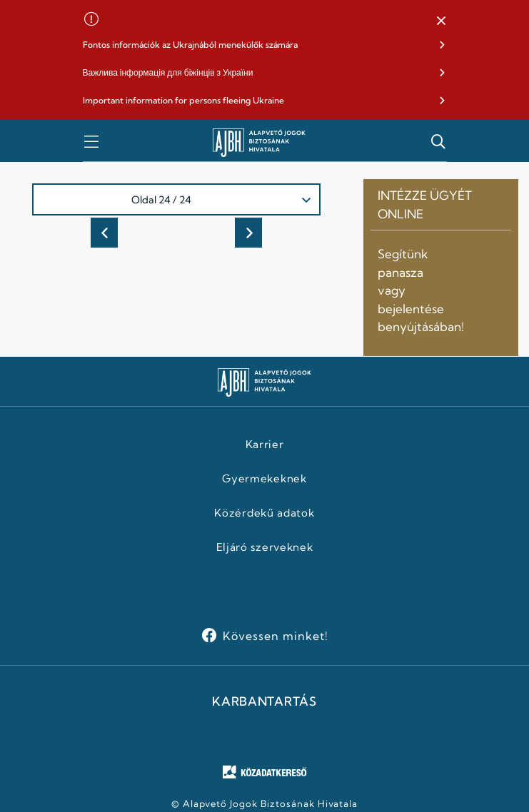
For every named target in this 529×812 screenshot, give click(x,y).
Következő (248, 233)
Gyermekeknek (264, 479)
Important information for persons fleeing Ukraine (183, 100)
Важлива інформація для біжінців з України (168, 72)
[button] (441, 21)
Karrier (265, 445)
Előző (104, 233)
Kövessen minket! (275, 636)
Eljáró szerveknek (265, 547)
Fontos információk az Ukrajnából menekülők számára (190, 45)
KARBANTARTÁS (264, 701)
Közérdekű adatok (264, 513)
